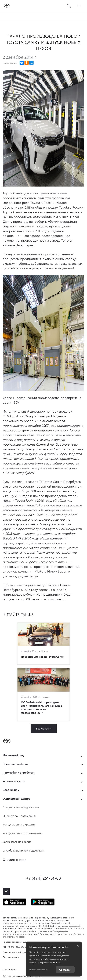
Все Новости (44, 728)
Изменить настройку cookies (17, 952)
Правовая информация (15, 942)
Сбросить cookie (11, 957)
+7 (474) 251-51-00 (43, 878)
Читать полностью (38, 969)
